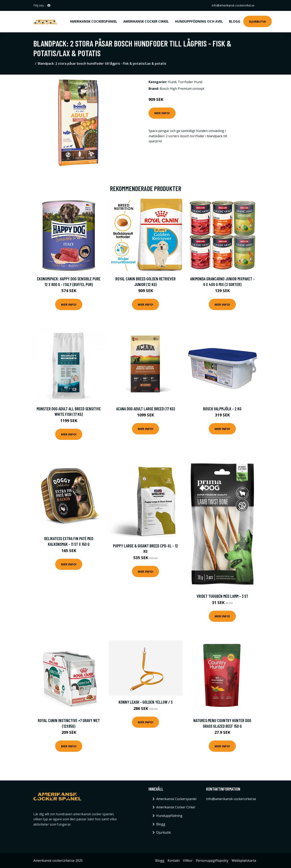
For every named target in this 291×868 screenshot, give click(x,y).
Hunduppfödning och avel (199, 21)
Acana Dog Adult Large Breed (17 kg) (146, 409)
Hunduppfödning (169, 816)
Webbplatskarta (244, 861)
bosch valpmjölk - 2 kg (222, 409)
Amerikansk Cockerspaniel (94, 21)
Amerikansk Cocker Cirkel (146, 21)
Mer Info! (162, 113)
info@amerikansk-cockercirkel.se (233, 5)
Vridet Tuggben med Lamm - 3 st (222, 596)
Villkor (188, 861)
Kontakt (174, 861)
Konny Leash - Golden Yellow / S (146, 702)
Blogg (235, 21)
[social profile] (49, 5)
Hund (172, 82)
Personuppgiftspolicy (212, 861)
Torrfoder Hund (190, 82)
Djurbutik (258, 21)
